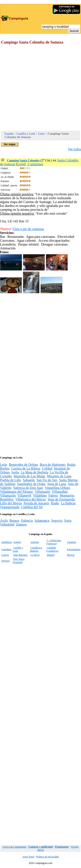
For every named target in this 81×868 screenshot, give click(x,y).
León (41, 134)
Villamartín (8, 495)
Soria (68, 521)
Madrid (50, 555)
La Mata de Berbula (35, 472)
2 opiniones (35, 164)
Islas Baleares (21, 555)
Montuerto (67, 495)
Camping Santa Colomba (23, 160)
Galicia (5, 555)
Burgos (14, 521)
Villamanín (42, 492)
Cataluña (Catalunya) (52, 549)
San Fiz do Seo (47, 480)
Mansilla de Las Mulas (29, 476)
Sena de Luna (57, 484)
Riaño (55, 503)
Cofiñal (47, 468)
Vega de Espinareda (61, 499)
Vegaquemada (10, 507)
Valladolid (7, 524)
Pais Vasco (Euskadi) (19, 561)
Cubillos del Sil (32, 507)
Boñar (71, 465)
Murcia (71, 555)
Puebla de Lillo (11, 480)
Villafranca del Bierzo (31, 499)
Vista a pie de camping (28, 229)
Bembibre (7, 499)
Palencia (27, 521)
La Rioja (35, 555)
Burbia (5, 468)
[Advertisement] (40, 88)
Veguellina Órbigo (57, 488)
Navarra (6, 561)
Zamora (21, 524)
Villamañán (60, 492)
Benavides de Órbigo (23, 465)
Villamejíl (24, 495)
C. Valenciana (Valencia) (53, 542)
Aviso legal (28, 857)
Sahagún (29, 480)
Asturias (35, 542)
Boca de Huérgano (53, 465)
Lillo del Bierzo (11, 503)
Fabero (53, 495)
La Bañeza (68, 503)
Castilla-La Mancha (36, 549)
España (9, 134)
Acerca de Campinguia (14, 847)
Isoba (15, 472)
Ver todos (74, 149)
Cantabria (6, 549)
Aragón (17, 542)
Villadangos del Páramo (17, 492)
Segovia (57, 521)
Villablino (40, 495)
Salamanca (42, 521)
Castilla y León (26, 134)
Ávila (4, 521)
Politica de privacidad (47, 857)
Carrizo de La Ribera (26, 468)
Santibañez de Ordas (31, 484)
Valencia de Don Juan (28, 488)
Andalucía (6, 542)
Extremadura (74, 549)
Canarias (71, 542)
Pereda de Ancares (36, 503)
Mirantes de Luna (59, 476)
